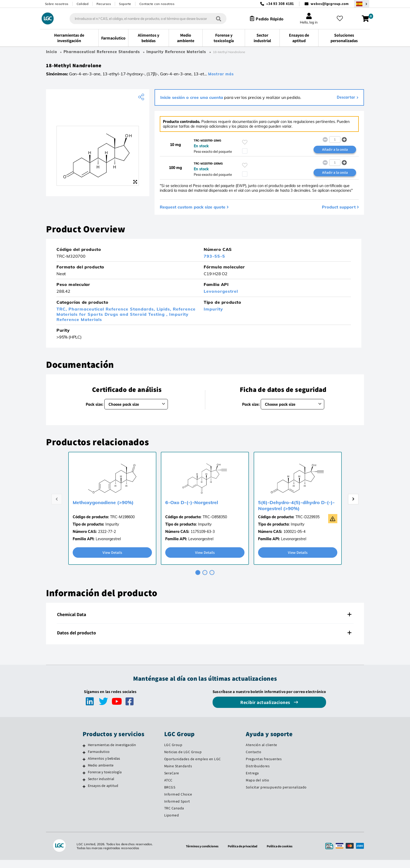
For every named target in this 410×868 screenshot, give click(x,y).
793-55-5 (214, 264)
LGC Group (173, 753)
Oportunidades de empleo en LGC (193, 767)
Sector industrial (101, 787)
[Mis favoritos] (342, 19)
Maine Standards (178, 774)
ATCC (168, 788)
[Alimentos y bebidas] (84, 767)
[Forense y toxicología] (84, 781)
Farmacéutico (99, 760)
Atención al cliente (261, 753)
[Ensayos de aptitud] (84, 794)
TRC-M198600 (122, 525)
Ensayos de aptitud (103, 793)
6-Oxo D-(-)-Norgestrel (192, 510)
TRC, (62, 316)
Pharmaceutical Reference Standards (102, 52)
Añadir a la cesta (335, 152)
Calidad (83, 4)
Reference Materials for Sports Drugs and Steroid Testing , (126, 319)
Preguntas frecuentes (264, 767)
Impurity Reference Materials (177, 52)
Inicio (52, 52)
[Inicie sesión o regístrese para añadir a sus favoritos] (245, 145)
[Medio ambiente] (84, 774)
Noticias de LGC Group (183, 760)
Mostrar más (221, 76)
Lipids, (165, 316)
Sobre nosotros (57, 4)
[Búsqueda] (214, 18)
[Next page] (353, 507)
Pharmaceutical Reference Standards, (113, 316)
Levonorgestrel (221, 299)
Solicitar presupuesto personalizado (276, 795)
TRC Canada (174, 816)
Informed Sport (177, 809)
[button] (344, 142)
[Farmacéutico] (84, 760)
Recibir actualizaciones (266, 710)
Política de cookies (283, 854)
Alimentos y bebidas (104, 766)
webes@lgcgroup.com (330, 4)
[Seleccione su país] (362, 4)
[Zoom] (135, 184)
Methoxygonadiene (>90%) (103, 510)
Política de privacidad (243, 854)
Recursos (104, 4)
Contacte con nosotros (157, 4)
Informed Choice (178, 802)
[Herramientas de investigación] (84, 754)
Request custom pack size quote (193, 214)
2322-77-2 (107, 539)
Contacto (254, 760)
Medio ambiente (101, 773)
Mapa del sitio (257, 788)
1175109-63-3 (203, 539)
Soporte (125, 4)
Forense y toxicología (105, 780)
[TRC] (98, 116)
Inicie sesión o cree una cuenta (192, 99)
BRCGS (170, 795)
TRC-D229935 (307, 525)
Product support (339, 214)
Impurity (213, 316)
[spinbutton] (335, 142)
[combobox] (144, 19)
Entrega (252, 781)
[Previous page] (57, 507)
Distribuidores (258, 774)
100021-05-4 (294, 539)
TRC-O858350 (215, 525)
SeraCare (172, 781)
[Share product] (142, 99)
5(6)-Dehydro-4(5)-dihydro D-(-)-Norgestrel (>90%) (296, 513)
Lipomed (172, 823)
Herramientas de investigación (112, 753)
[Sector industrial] (84, 787)
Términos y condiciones (199, 854)
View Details (112, 560)
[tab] (198, 581)
